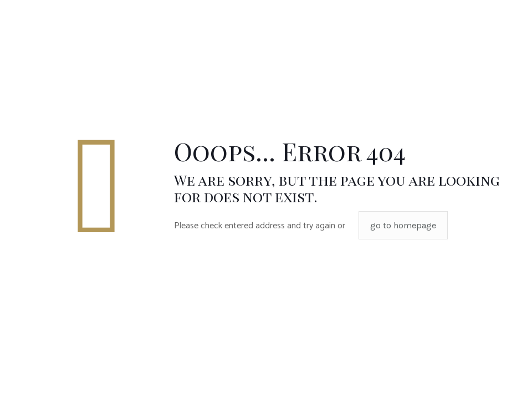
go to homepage (403, 225)
